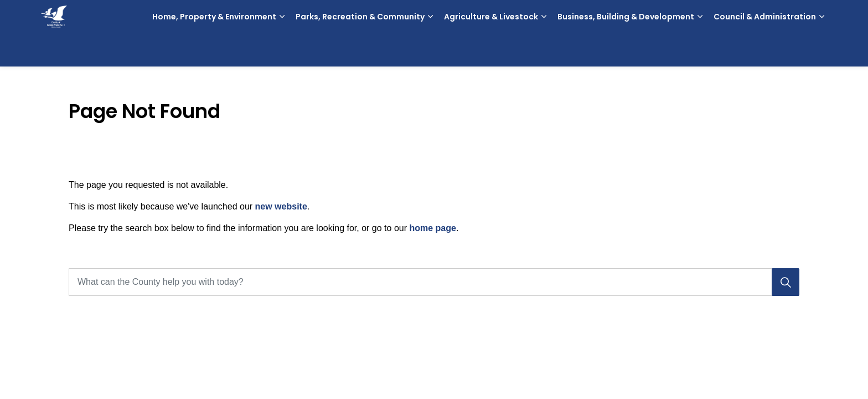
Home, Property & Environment (214, 50)
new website (281, 206)
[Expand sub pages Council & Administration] (821, 50)
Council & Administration (765, 50)
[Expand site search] (816, 17)
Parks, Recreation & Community (360, 50)
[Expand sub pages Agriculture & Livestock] (544, 50)
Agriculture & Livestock (491, 50)
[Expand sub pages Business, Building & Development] (700, 50)
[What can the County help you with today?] (434, 282)
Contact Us (776, 17)
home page (432, 228)
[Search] (786, 282)
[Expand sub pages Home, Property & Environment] (282, 50)
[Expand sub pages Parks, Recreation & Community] (430, 50)
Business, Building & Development (626, 50)
